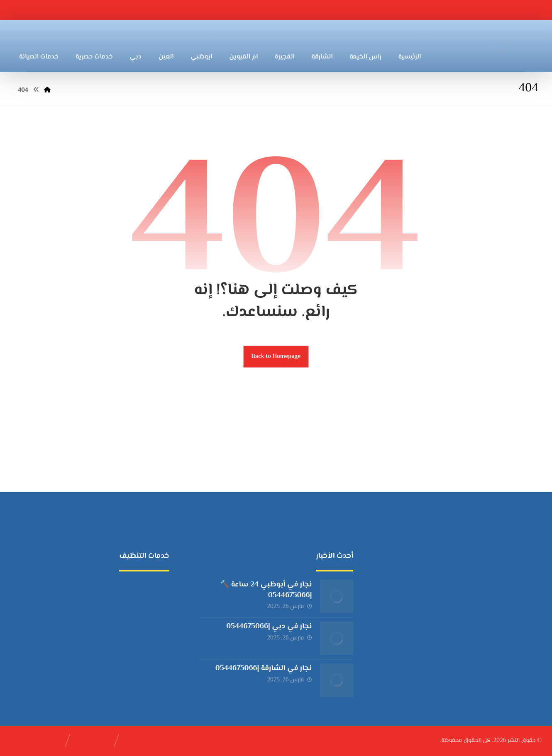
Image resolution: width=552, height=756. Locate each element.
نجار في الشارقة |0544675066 (264, 668)
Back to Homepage (276, 356)
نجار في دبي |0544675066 (269, 627)
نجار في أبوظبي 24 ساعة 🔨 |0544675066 (266, 590)
